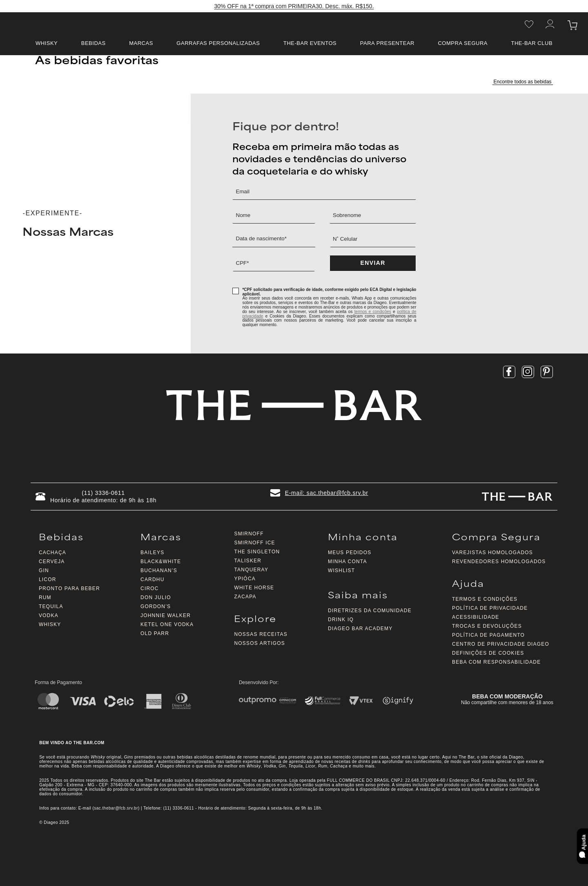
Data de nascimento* (262, 239)
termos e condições (373, 312)
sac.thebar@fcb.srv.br (116, 808)
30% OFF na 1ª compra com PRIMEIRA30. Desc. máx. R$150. (294, 7)
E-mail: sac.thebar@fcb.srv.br (327, 493)
